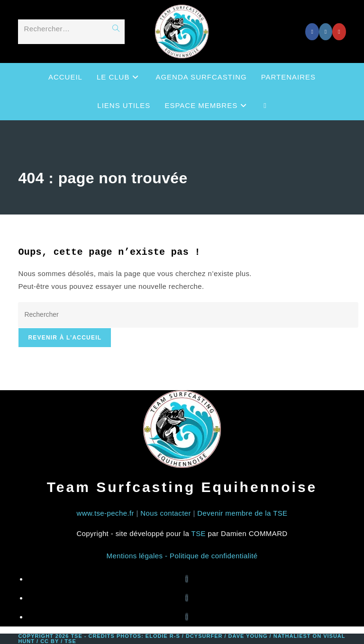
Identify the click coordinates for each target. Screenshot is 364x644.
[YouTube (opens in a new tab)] (339, 32)
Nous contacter (165, 513)
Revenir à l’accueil (65, 338)
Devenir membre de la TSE (242, 513)
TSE (199, 533)
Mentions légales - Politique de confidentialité (182, 556)
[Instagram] (187, 598)
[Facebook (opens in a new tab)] (312, 32)
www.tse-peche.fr (105, 513)
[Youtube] (187, 617)
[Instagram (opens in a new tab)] (326, 32)
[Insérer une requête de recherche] (188, 315)
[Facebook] (187, 579)
